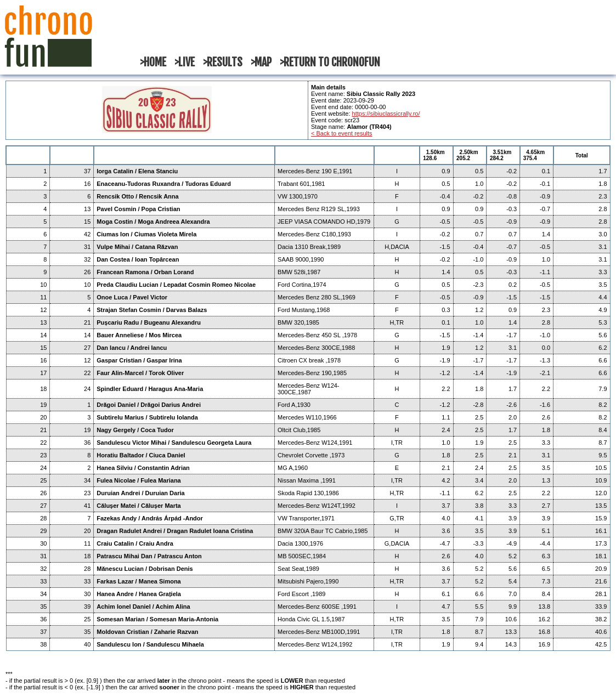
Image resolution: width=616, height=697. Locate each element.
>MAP (261, 62)
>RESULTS (223, 62)
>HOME (153, 62)
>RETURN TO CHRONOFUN (330, 62)
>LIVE (185, 62)
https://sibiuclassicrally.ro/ (386, 114)
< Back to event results (342, 133)
